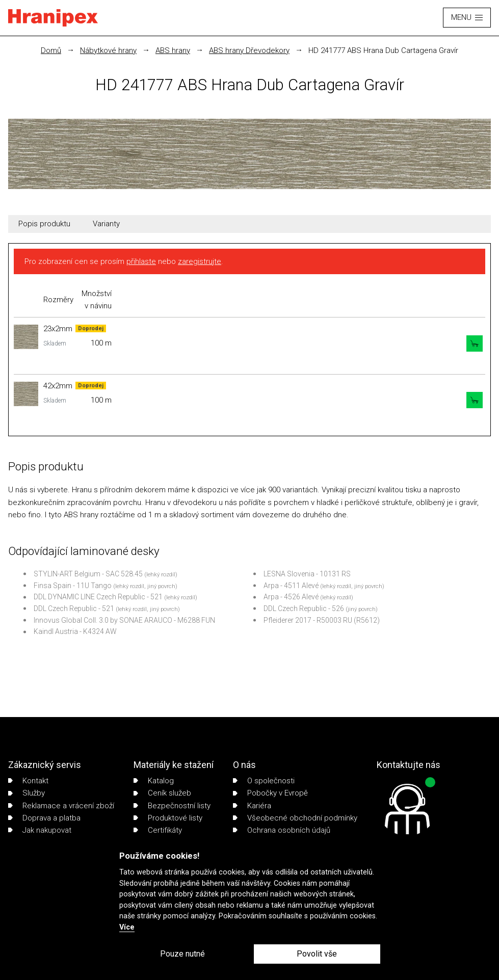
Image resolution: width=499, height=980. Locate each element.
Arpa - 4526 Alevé (291, 597)
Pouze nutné (182, 954)
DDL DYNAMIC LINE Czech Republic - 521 (98, 597)
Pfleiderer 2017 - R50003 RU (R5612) (322, 620)
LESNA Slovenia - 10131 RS (307, 574)
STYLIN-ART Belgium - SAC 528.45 (88, 574)
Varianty (106, 224)
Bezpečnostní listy (172, 806)
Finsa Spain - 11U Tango (73, 586)
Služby (27, 793)
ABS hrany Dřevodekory (249, 50)
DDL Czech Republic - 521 (74, 608)
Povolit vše (317, 954)
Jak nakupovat (40, 830)
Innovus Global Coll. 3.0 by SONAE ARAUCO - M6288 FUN (124, 620)
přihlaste (141, 261)
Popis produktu (44, 224)
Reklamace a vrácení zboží (61, 806)
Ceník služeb (162, 793)
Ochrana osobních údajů (282, 830)
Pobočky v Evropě (270, 793)
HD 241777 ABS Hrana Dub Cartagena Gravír (383, 50)
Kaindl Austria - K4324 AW (75, 631)
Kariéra (252, 806)
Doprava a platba (44, 818)
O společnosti (264, 781)
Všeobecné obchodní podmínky (295, 818)
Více (127, 927)
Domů (51, 50)
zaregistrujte (200, 261)
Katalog (154, 781)
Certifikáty (158, 830)
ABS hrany (173, 50)
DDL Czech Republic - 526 (304, 608)
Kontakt (28, 781)
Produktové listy (168, 818)
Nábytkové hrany (108, 50)
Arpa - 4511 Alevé (291, 586)
